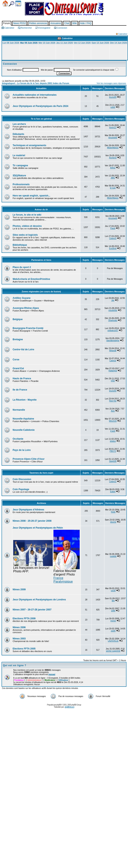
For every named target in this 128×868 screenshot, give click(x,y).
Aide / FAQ (86, 23)
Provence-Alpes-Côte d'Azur (29, 459)
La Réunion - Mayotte (25, 400)
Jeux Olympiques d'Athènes (28, 510)
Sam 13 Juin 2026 (100, 43)
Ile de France (20, 390)
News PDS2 (20, 23)
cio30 (113, 591)
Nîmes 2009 (19, 590)
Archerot (113, 158)
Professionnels (21, 184)
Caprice (113, 361)
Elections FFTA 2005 (24, 649)
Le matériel (19, 155)
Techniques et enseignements (29, 145)
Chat (67, 23)
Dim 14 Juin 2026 (119, 43)
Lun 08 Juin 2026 (11, 43)
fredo (113, 512)
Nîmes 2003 (19, 639)
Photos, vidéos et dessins (27, 226)
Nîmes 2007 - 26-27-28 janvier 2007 (32, 610)
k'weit (113, 431)
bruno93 (113, 391)
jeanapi (52, 674)
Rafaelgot (113, 371)
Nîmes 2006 (19, 627)
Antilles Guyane (22, 298)
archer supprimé (113, 651)
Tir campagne (20, 165)
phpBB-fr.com (70, 707)
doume (113, 522)
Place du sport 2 (22, 267)
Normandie (19, 410)
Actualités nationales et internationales (35, 95)
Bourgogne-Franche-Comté (28, 328)
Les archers (19, 124)
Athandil (113, 351)
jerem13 (113, 128)
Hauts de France (22, 378)
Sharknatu (113, 320)
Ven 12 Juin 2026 (82, 43)
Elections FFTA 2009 (24, 619)
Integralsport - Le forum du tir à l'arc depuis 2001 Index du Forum (36, 83)
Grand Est (18, 368)
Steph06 (113, 461)
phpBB (59, 705)
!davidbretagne (113, 341)
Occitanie (18, 439)
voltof (113, 107)
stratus (113, 441)
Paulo (113, 228)
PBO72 (113, 451)
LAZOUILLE (113, 641)
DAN (113, 611)
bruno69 (113, 97)
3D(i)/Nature (19, 176)
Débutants (18, 134)
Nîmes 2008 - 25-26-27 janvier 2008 (32, 521)
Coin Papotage (21, 489)
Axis (113, 411)
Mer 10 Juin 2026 (47, 43)
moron (113, 621)
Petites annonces (38, 23)
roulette (113, 556)
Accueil (5, 3)
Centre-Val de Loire (23, 349)
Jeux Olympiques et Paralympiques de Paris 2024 (40, 106)
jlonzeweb (113, 138)
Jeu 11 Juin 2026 (64, 43)
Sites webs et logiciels (25, 235)
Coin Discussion (22, 479)
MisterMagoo (113, 148)
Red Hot (113, 401)
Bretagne (18, 339)
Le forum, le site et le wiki (27, 215)
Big (113, 601)
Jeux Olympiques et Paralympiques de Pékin (38, 528)
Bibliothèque (20, 245)
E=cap (113, 188)
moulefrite (113, 310)
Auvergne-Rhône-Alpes (26, 308)
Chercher (11, 4)
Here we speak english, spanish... (31, 196)
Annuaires (56, 23)
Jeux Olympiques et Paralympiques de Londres (39, 600)
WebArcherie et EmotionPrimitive (31, 279)
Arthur (113, 168)
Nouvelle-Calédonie (24, 430)
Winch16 (113, 421)
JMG (113, 178)
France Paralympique (63, 580)
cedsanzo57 (113, 330)
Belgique (18, 319)
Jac (113, 300)
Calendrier (18, 4)
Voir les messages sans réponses (111, 83)
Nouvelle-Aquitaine (23, 419)
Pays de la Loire (22, 450)
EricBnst (113, 248)
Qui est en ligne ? (15, 665)
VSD (113, 381)
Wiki (75, 23)
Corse (16, 360)
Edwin (113, 492)
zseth (113, 631)
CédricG (113, 238)
